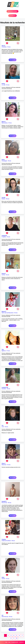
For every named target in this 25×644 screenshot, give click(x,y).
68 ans (13, 541)
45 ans (8, 85)
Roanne (3, 199)
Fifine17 (4, 463)
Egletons (4, 351)
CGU (9, 642)
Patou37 (4, 274)
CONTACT (22, 642)
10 (17, 638)
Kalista (3, 84)
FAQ (6, 642)
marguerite (4, 236)
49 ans (10, 161)
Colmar (3, 275)
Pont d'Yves (4, 503)
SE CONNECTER (12, 16)
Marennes (4, 465)
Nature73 (4, 312)
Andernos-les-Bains (6, 541)
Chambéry (4, 47)
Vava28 (3, 198)
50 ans (16, 313)
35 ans (8, 579)
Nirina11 (4, 122)
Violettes (4, 539)
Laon (3, 427)
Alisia (3, 577)
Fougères (4, 237)
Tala (3, 349)
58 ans (8, 199)
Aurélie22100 (5, 387)
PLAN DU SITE (15, 642)
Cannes (3, 579)
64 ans (8, 275)
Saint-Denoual (5, 617)
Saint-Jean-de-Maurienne (8, 313)
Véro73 (3, 46)
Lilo (3, 425)
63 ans (8, 237)
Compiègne (4, 161)
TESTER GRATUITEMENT (12, 11)
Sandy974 (4, 501)
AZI (2, 615)
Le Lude (4, 85)
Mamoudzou (5, 123)
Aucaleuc (4, 389)
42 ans (8, 389)
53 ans (9, 465)
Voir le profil (12, 60)
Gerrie (3, 160)
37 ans (8, 351)
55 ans (9, 47)
